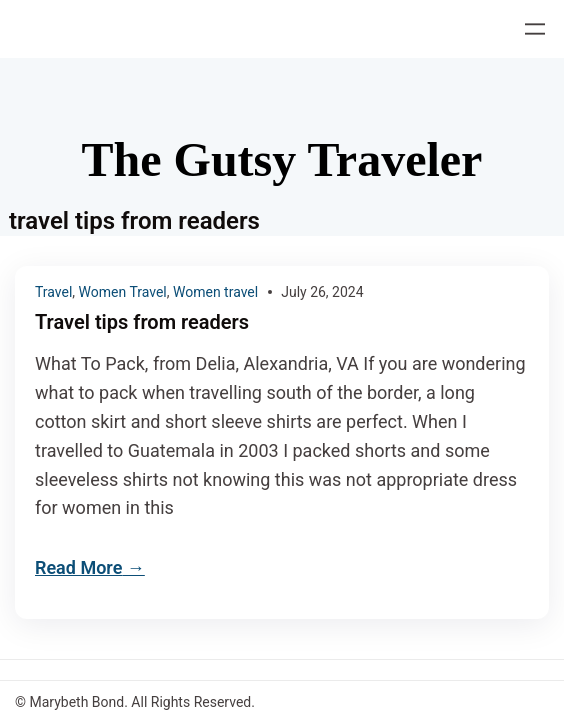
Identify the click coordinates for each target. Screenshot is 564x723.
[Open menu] (535, 29)
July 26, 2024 (322, 292)
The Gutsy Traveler (282, 159)
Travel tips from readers (142, 322)
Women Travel (123, 292)
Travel (53, 292)
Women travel (215, 292)
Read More (78, 567)
